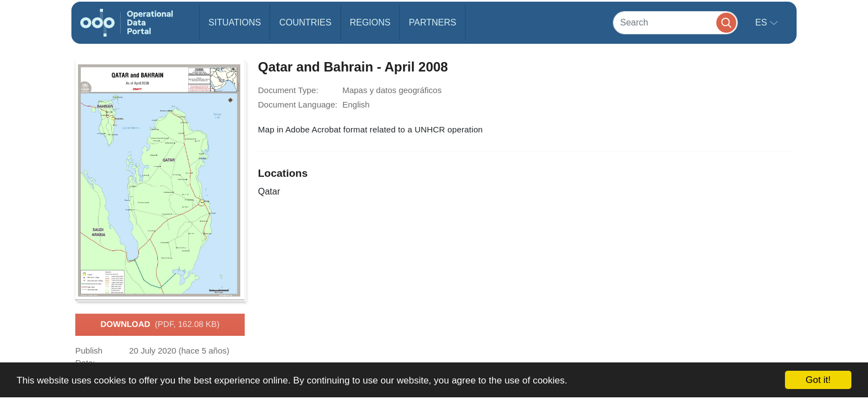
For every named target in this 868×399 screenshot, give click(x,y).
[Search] (675, 22)
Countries (305, 22)
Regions (370, 22)
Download (160, 325)
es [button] (762, 22)
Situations (235, 22)
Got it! (818, 380)
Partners (432, 22)
